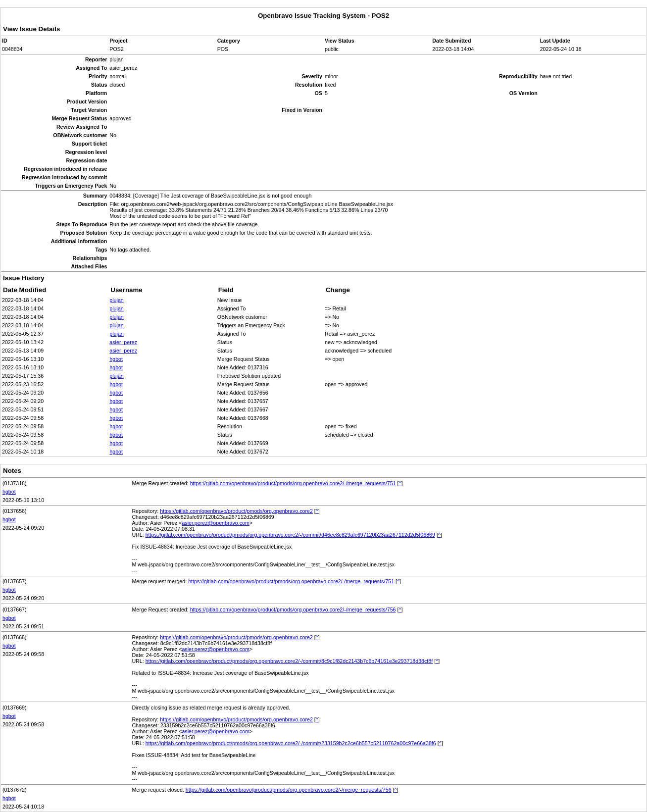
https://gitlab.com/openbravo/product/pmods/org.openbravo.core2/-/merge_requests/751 (293, 483)
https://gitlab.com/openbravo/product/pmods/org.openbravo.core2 (236, 511)
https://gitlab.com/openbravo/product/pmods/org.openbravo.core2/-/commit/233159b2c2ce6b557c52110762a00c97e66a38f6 (291, 743)
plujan (116, 300)
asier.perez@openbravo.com (215, 523)
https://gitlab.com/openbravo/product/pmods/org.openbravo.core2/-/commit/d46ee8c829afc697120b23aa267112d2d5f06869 (290, 535)
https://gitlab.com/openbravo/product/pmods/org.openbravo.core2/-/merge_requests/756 (293, 609)
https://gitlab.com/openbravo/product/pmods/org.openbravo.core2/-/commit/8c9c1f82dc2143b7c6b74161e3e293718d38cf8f (289, 661)
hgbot (116, 359)
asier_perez (123, 342)
